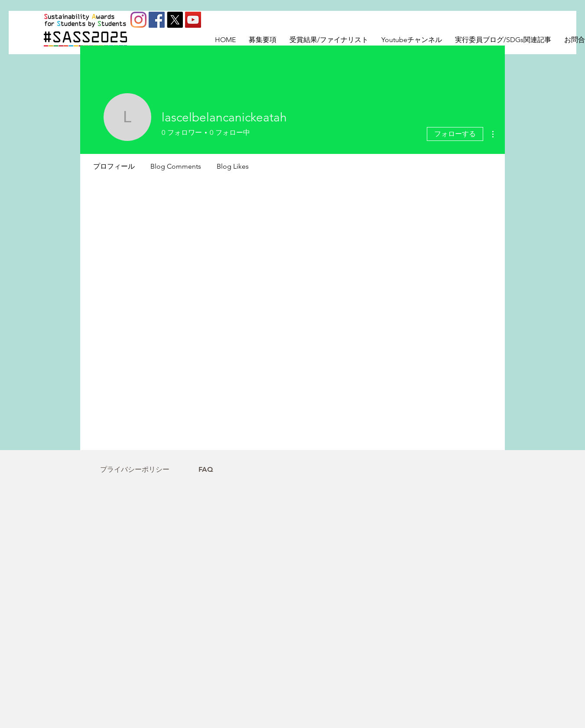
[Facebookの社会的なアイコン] (157, 20)
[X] (175, 20)
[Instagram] (138, 20)
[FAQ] (206, 470)
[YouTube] (193, 20)
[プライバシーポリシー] (135, 470)
